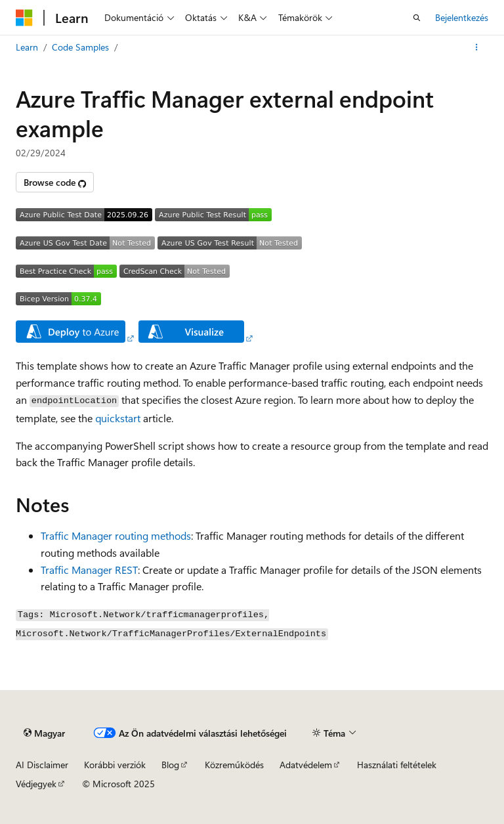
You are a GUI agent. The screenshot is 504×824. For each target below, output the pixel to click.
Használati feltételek (397, 765)
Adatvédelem (306, 765)
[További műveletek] (477, 47)
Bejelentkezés (462, 17)
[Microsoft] (24, 18)
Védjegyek (36, 784)
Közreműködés (234, 765)
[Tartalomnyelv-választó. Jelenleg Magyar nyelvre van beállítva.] (44, 733)
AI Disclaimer (42, 765)
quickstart (118, 418)
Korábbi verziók (115, 765)
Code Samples (80, 47)
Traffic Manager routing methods (116, 535)
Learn (27, 47)
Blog (170, 765)
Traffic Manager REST (89, 570)
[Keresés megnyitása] (417, 18)
